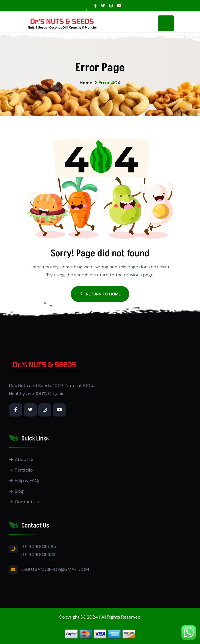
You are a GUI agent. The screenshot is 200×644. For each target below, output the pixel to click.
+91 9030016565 (38, 547)
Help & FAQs (28, 481)
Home (86, 83)
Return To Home (100, 294)
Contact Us (27, 502)
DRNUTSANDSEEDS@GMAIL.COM (55, 569)
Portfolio (24, 470)
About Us (25, 459)
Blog (19, 491)
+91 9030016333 (38, 555)
